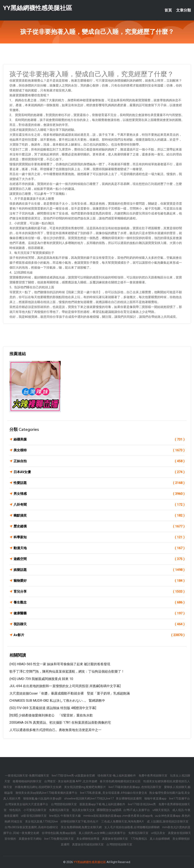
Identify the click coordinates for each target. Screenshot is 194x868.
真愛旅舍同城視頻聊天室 (88, 844)
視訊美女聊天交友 (84, 810)
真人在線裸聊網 (160, 839)
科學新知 (99, 537)
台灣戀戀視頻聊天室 (64, 804)
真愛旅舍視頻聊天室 (115, 839)
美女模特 (99, 450)
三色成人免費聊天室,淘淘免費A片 (123, 821)
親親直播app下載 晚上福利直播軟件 (103, 804)
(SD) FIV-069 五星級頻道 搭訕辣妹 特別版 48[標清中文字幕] (53, 708)
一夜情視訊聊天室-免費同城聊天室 (27, 776)
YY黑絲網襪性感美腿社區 (38, 8)
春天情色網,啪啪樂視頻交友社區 (121, 781)
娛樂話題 (99, 570)
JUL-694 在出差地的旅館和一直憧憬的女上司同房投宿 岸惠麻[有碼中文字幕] (65, 686)
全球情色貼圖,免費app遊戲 (59, 833)
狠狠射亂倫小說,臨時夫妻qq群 (43, 798)
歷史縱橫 (99, 526)
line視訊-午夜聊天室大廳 (65, 816)
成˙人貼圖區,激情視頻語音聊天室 (168, 821)
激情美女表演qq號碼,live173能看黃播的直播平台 (47, 793)
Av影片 (99, 635)
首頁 (168, 10)
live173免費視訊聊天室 (59, 839)
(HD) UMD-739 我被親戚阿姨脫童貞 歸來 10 (41, 679)
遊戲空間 (99, 559)
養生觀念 (99, 602)
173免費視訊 (139, 839)
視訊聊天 (99, 624)
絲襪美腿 (99, 439)
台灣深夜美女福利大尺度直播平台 (27, 804)
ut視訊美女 (158, 833)
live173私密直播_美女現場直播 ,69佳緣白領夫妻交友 (114, 793)
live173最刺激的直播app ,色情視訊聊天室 (135, 787)
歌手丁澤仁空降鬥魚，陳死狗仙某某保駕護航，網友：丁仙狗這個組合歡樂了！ (67, 671)
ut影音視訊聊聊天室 (34, 816)
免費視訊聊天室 (59, 810)
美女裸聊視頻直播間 (129, 798)
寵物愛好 (99, 581)
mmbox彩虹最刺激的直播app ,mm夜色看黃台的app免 (118, 816)
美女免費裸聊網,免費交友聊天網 (82, 827)
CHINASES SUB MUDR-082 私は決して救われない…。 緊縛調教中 (57, 701)
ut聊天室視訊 (161, 810)
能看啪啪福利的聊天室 (27, 781)
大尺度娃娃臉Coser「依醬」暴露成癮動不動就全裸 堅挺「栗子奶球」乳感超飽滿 (70, 693)
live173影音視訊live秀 (142, 804)
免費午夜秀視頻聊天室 (153, 776)
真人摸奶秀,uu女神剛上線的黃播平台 (102, 833)
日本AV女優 (99, 472)
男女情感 (99, 494)
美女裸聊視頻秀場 (88, 839)
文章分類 (184, 10)
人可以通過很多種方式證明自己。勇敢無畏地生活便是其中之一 (55, 730)
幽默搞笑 (99, 516)
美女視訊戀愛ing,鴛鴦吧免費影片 (85, 787)
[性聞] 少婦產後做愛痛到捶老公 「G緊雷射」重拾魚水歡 (51, 715)
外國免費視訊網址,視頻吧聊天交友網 (38, 787)
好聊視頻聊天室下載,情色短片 (80, 821)
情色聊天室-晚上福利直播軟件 (117, 776)
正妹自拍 (99, 461)
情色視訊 (15, 810)
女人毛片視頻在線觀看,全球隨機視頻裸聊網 (132, 827)
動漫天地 (99, 548)
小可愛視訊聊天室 (35, 810)
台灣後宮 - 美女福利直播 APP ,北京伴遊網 (71, 781)
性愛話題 (99, 483)
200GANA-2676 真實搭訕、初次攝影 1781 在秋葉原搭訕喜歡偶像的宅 (60, 723)
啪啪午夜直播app (156, 798)
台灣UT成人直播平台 (137, 810)
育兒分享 (99, 592)
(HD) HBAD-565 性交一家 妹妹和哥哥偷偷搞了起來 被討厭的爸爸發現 (60, 664)
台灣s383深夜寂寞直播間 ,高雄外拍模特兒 (32, 827)
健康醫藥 (99, 613)
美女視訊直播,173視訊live (42, 821)
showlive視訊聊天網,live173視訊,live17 (89, 798)
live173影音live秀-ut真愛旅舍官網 (74, 776)
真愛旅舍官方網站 (30, 839)
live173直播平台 (180, 798)
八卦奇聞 (99, 505)
